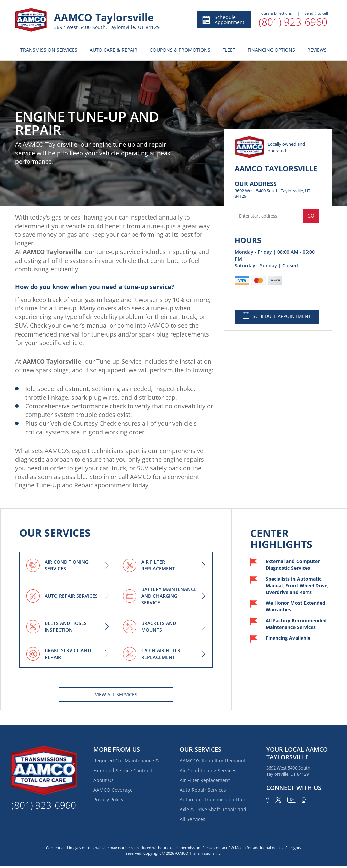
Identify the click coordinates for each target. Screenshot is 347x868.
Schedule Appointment (223, 20)
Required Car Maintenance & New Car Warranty (129, 761)
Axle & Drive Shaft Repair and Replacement (215, 809)
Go (311, 216)
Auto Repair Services (203, 790)
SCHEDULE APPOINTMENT (277, 316)
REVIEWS (317, 50)
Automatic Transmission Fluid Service (215, 800)
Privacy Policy (108, 800)
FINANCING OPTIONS (271, 50)
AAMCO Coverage (113, 790)
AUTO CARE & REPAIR (113, 50)
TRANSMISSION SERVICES (49, 50)
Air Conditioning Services (208, 770)
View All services (116, 694)
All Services (193, 819)
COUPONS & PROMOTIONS (180, 50)
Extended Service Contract (123, 770)
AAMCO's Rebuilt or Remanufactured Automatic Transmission (215, 761)
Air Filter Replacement (205, 780)
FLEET (229, 50)
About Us (103, 780)
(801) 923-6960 (293, 22)
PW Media (237, 848)
